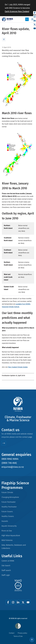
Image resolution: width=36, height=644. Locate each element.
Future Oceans (7, 511)
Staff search (6, 570)
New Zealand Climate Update (18, 367)
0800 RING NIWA (10, 459)
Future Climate (7, 492)
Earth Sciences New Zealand (17, 11)
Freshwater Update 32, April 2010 (13, 376)
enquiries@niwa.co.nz (13, 467)
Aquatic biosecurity (9, 526)
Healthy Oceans (8, 516)
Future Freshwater (9, 502)
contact (25, 437)
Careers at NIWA (8, 561)
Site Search (6, 566)
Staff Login (6, 575)
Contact (12, 633)
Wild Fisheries (7, 540)
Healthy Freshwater (9, 507)
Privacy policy (22, 633)
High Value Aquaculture (11, 535)
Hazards (5, 521)
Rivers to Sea (7, 531)
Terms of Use (18, 636)
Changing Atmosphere (10, 497)
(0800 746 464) (9, 463)
